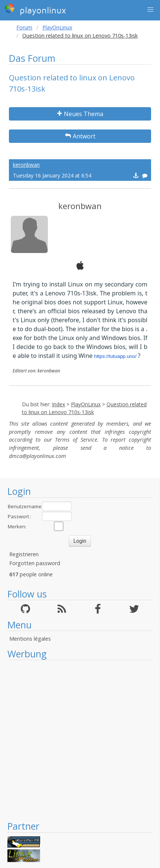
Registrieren (24, 554)
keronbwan (26, 165)
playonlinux (35, 9)
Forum (24, 27)
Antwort (80, 136)
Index (58, 404)
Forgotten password (35, 563)
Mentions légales (30, 639)
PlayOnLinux (57, 27)
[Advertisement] (76, 740)
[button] (150, 10)
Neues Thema (80, 114)
